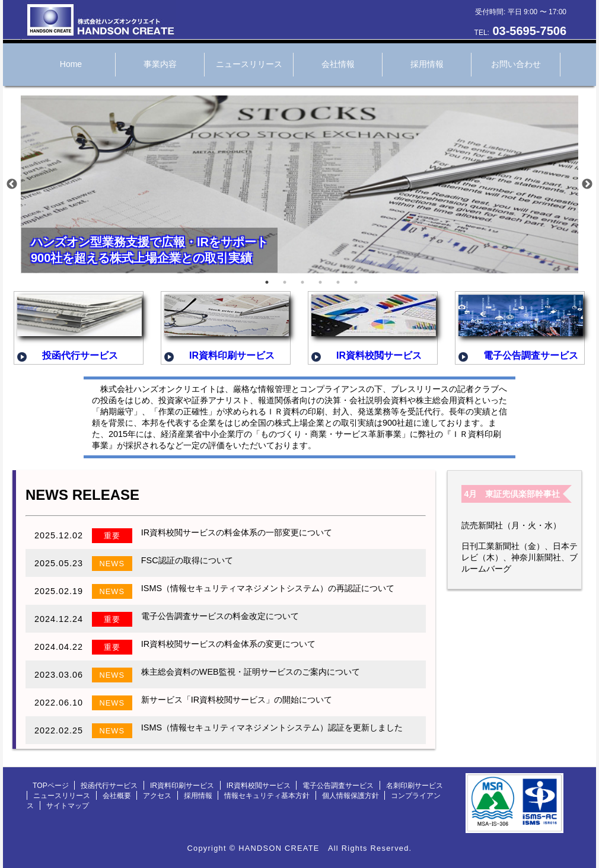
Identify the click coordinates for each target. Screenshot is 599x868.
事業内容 (160, 64)
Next (587, 184)
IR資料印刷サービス (182, 786)
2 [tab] (285, 282)
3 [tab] (302, 282)
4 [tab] (320, 282)
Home (71, 64)
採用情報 (427, 64)
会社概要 (117, 796)
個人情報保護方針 (351, 796)
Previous (12, 184)
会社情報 (338, 64)
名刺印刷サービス (415, 786)
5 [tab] (338, 282)
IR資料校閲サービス (259, 786)
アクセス (157, 796)
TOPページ (51, 786)
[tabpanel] (299, 187)
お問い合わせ (516, 64)
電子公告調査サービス (338, 786)
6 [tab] (356, 282)
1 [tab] (267, 282)
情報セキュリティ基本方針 (267, 796)
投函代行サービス (109, 786)
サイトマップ (68, 806)
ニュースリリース (249, 64)
